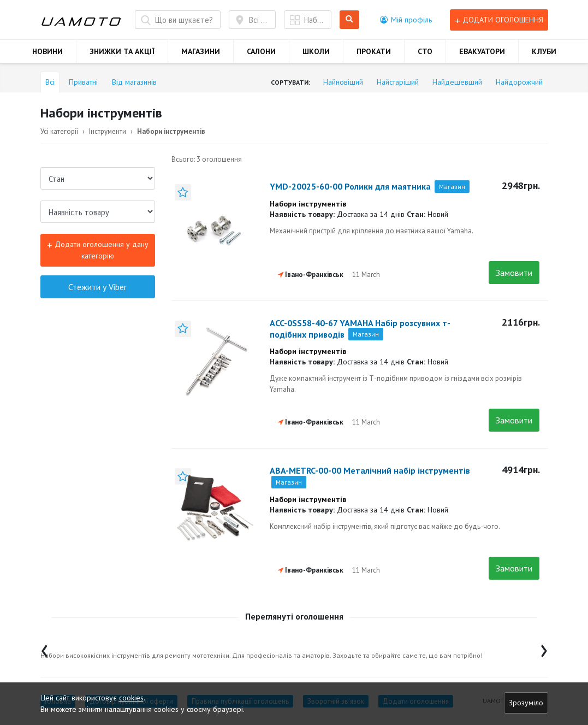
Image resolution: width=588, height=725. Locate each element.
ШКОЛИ (316, 51)
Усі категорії (59, 131)
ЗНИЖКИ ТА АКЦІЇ (122, 51)
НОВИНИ (47, 51)
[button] (406, 20)
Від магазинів (134, 82)
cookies (131, 698)
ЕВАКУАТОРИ (482, 51)
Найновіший (343, 82)
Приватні (83, 82)
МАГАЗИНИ (201, 51)
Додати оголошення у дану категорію (98, 249)
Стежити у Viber (97, 287)
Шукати (350, 20)
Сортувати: (290, 82)
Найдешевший (457, 82)
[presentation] (44, 648)
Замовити (514, 273)
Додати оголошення (499, 20)
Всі (50, 82)
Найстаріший (398, 82)
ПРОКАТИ (374, 51)
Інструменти (108, 131)
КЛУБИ (544, 51)
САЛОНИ (261, 51)
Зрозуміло (526, 703)
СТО (425, 51)
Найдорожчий (519, 82)
